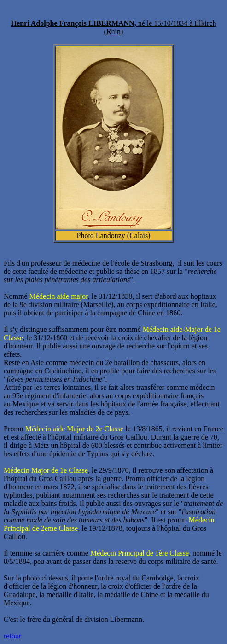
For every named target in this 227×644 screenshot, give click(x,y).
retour (12, 636)
